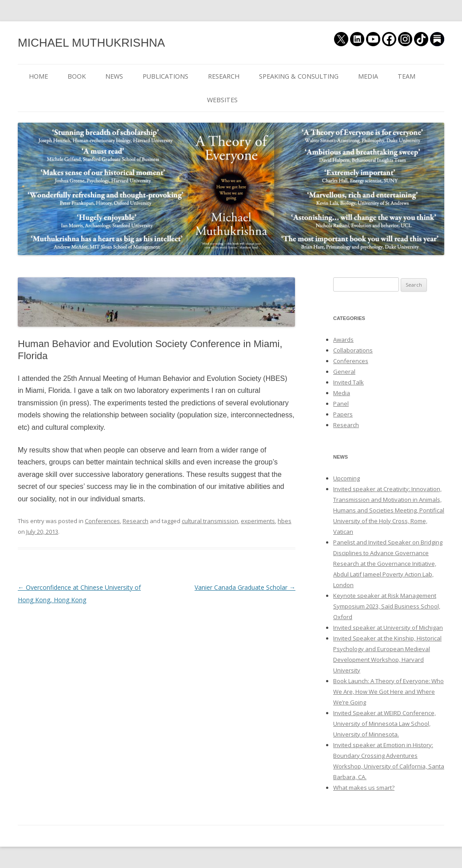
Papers (343, 414)
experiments (258, 521)
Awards (343, 340)
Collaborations (353, 350)
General (344, 372)
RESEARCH (224, 76)
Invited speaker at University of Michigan (388, 628)
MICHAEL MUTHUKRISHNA (91, 43)
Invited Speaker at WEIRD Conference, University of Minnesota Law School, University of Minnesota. (384, 724)
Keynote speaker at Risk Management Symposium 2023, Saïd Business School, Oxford (387, 606)
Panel (341, 404)
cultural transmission (210, 521)
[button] (156, 302)
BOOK (77, 76)
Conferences (102, 521)
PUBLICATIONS (165, 76)
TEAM (406, 76)
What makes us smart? (364, 788)
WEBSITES (222, 100)
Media (342, 393)
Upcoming (346, 478)
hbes (285, 521)
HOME (38, 76)
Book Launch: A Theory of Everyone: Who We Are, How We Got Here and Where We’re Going (388, 692)
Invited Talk (348, 382)
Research (135, 521)
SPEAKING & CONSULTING (299, 76)
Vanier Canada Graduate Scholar (245, 587)
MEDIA (368, 76)
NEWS (114, 76)
